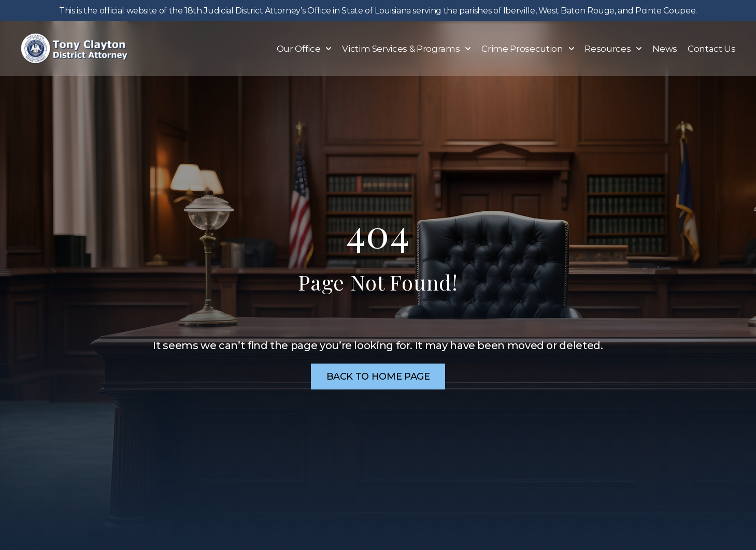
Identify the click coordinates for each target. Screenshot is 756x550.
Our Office (304, 49)
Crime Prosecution (528, 49)
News (665, 49)
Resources (613, 49)
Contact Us (712, 49)
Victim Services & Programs (406, 49)
